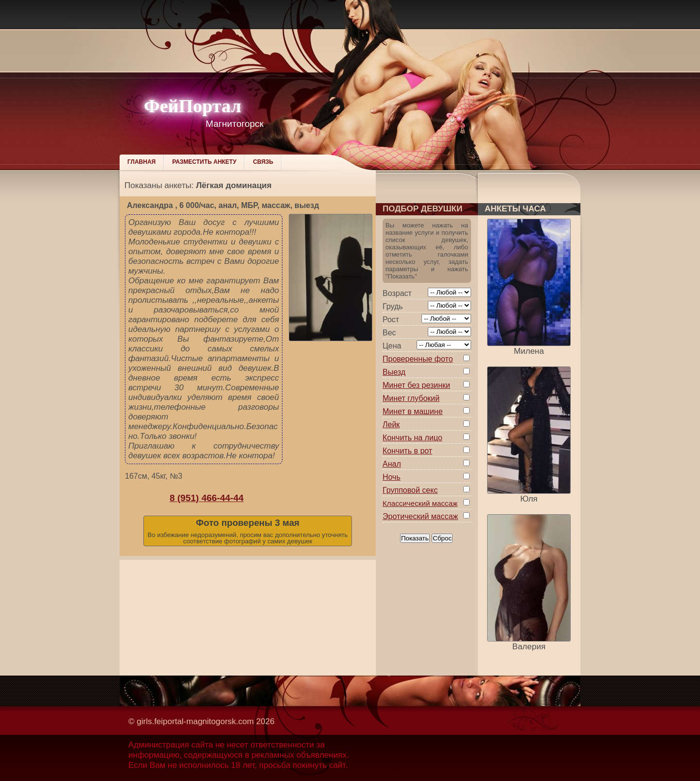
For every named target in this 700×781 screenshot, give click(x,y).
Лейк (391, 425)
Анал (392, 464)
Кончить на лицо (412, 438)
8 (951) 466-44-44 (207, 498)
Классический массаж (420, 503)
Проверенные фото (418, 359)
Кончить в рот (407, 451)
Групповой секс (410, 490)
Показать (415, 538)
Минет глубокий (411, 398)
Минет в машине (413, 411)
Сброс (442, 538)
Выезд (394, 372)
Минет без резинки (416, 385)
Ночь (392, 477)
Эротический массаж (420, 516)
